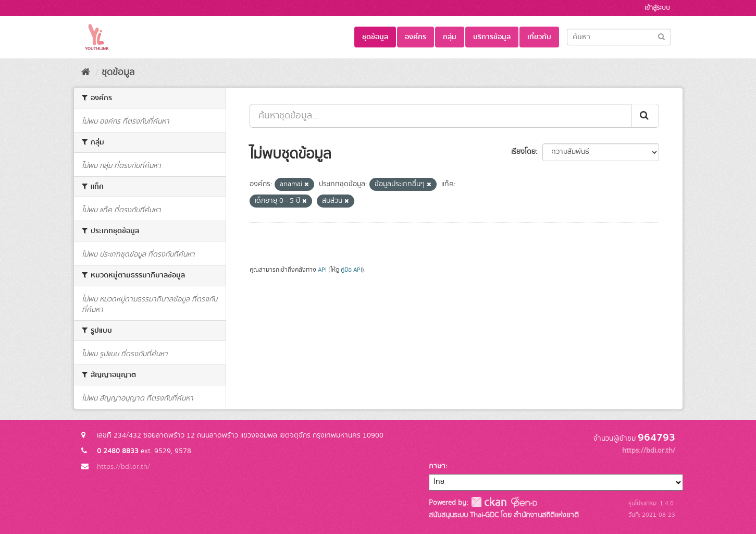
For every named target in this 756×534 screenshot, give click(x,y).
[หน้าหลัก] (86, 72)
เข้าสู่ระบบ (657, 8)
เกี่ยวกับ (539, 37)
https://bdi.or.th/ (123, 467)
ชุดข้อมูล (375, 37)
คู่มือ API (351, 270)
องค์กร (416, 37)
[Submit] (661, 36)
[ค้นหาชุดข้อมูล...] (441, 116)
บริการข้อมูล (492, 37)
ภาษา (437, 466)
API (322, 270)
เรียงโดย (523, 152)
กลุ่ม (450, 37)
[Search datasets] (619, 37)
